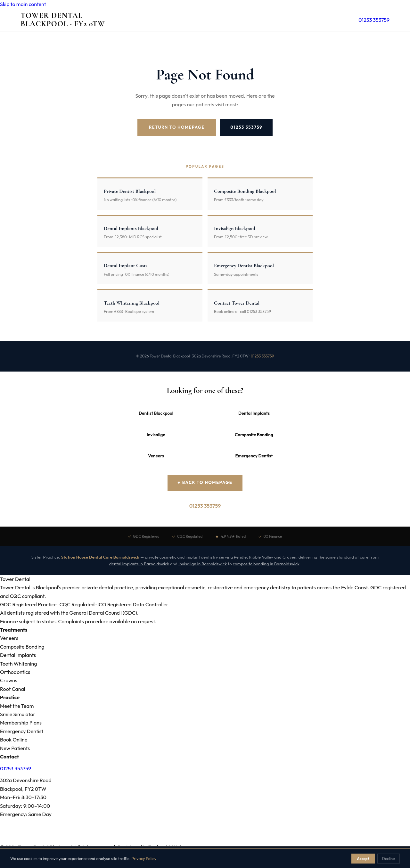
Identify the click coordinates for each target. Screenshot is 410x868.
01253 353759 (374, 20)
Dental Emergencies (122, 839)
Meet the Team (17, 706)
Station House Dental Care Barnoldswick (100, 557)
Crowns (9, 680)
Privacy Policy (144, 858)
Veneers (156, 456)
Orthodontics (15, 672)
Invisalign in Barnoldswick (203, 564)
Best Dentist (184, 839)
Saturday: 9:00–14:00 (25, 806)
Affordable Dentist (216, 839)
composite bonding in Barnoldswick (266, 564)
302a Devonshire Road (26, 780)
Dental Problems (84, 839)
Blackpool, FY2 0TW (23, 789)
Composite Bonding (254, 435)
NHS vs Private (251, 839)
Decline (389, 859)
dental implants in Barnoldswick (139, 564)
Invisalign (156, 435)
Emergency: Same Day (26, 814)
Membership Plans (21, 723)
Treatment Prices (49, 839)
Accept (363, 859)
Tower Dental (63, 20)
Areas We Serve (15, 839)
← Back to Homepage (205, 482)
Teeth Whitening (18, 664)
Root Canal (12, 689)
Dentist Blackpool (156, 413)
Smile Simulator (18, 714)
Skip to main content (23, 4)
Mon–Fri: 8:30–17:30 (23, 797)
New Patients (15, 748)
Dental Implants (254, 413)
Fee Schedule (157, 839)
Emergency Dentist (254, 456)
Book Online (14, 740)
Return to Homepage (177, 127)
